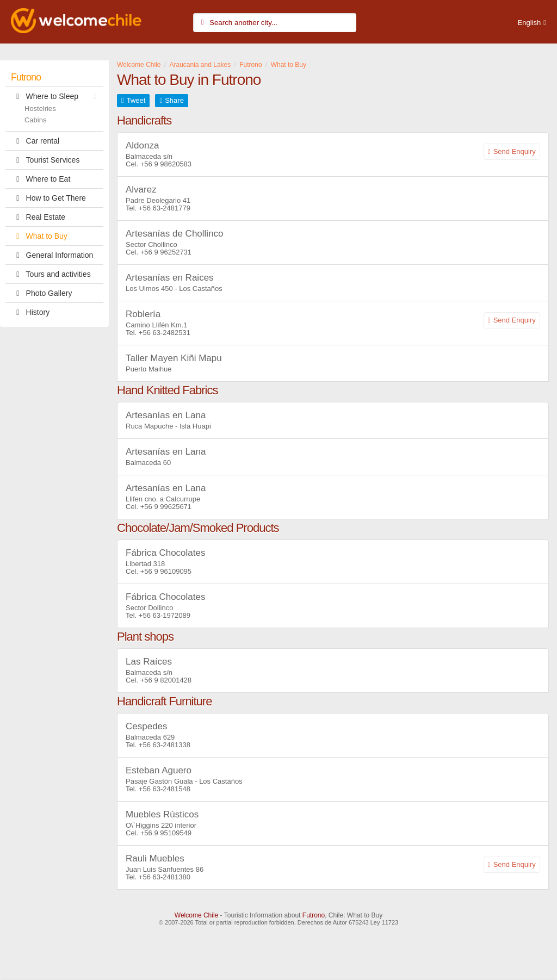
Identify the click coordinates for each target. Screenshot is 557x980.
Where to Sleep (57, 96)
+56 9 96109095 (166, 571)
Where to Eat (41, 179)
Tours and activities (51, 274)
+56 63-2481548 (165, 789)
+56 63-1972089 (165, 615)
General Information (52, 255)
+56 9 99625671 (166, 507)
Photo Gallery (41, 293)
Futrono (26, 77)
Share (174, 100)
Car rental (35, 141)
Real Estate (38, 217)
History (30, 312)
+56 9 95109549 (166, 833)
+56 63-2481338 (165, 745)
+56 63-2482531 (165, 333)
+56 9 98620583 (166, 164)
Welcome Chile (196, 915)
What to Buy (39, 236)
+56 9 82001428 (166, 680)
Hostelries (40, 108)
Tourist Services (45, 160)
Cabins (35, 120)
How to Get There (48, 198)
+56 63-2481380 (165, 877)
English (530, 23)
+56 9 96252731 (166, 252)
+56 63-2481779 (165, 208)
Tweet (136, 100)
